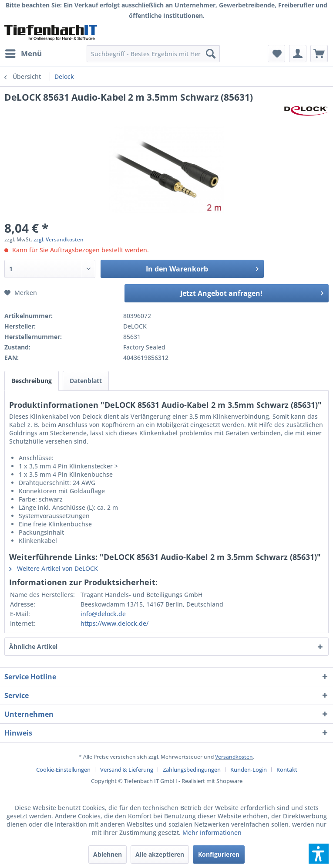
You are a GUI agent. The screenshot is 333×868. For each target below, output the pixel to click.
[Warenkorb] (319, 54)
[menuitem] (23, 54)
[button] (319, 854)
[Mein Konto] (298, 54)
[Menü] (23, 54)
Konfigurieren (219, 854)
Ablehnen (108, 854)
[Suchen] (211, 54)
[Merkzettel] (276, 54)
